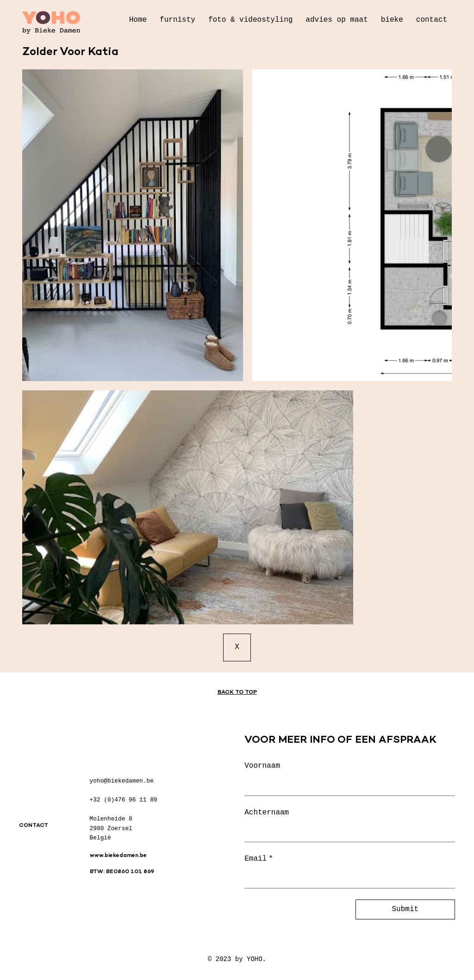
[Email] (347, 878)
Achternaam (267, 813)
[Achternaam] (347, 832)
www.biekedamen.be (118, 856)
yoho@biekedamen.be (122, 781)
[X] (237, 647)
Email (259, 859)
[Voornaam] (347, 786)
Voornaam (262, 766)
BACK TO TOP (237, 693)
